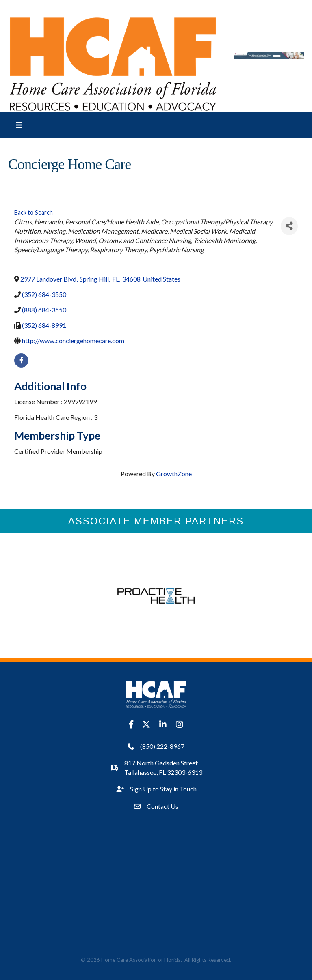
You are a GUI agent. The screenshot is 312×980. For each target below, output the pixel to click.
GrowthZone (174, 474)
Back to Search (34, 212)
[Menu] (19, 125)
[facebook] (21, 360)
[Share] (289, 226)
